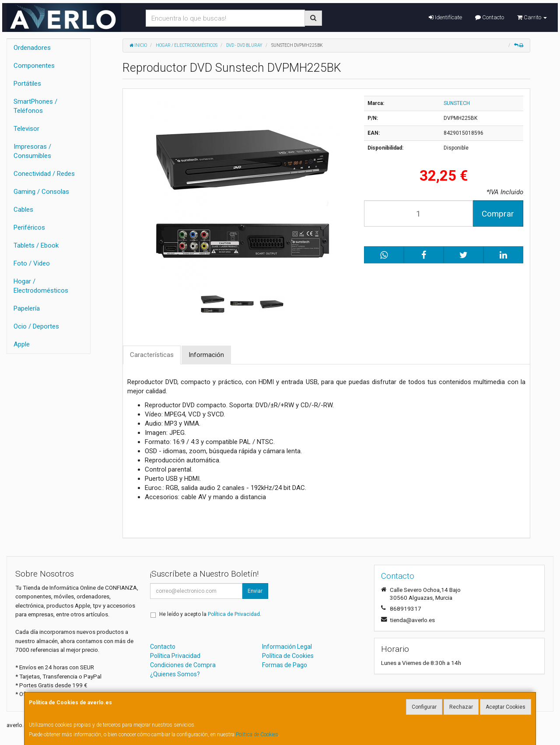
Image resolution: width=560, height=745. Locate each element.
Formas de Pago (285, 665)
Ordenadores (32, 48)
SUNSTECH (457, 103)
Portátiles (27, 84)
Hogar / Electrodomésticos (41, 286)
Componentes (34, 66)
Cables (23, 210)
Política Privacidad (175, 656)
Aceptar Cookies (506, 707)
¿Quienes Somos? (175, 674)
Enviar (255, 591)
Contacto (490, 17)
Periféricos (29, 227)
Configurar (424, 707)
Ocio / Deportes (36, 326)
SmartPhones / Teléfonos (35, 106)
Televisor (26, 129)
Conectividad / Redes (44, 174)
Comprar (498, 214)
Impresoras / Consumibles (32, 151)
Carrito (532, 17)
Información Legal (287, 647)
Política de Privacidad (234, 614)
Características (152, 355)
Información (206, 355)
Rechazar (461, 707)
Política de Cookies (257, 735)
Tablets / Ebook (36, 245)
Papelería (27, 308)
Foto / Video (32, 263)
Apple (22, 344)
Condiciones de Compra (183, 665)
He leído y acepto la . (210, 614)
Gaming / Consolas (41, 192)
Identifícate (445, 17)
